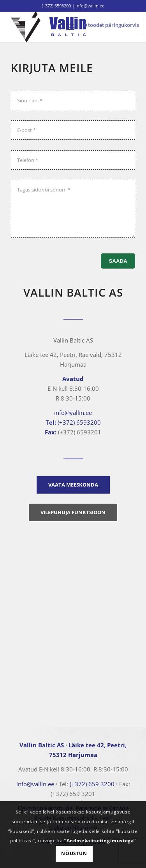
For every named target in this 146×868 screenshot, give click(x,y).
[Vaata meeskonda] (73, 485)
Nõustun (74, 853)
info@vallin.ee (73, 413)
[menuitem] (70, 27)
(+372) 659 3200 (92, 784)
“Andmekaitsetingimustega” (100, 841)
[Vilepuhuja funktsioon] (73, 512)
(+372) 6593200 (56, 6)
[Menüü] (70, 27)
